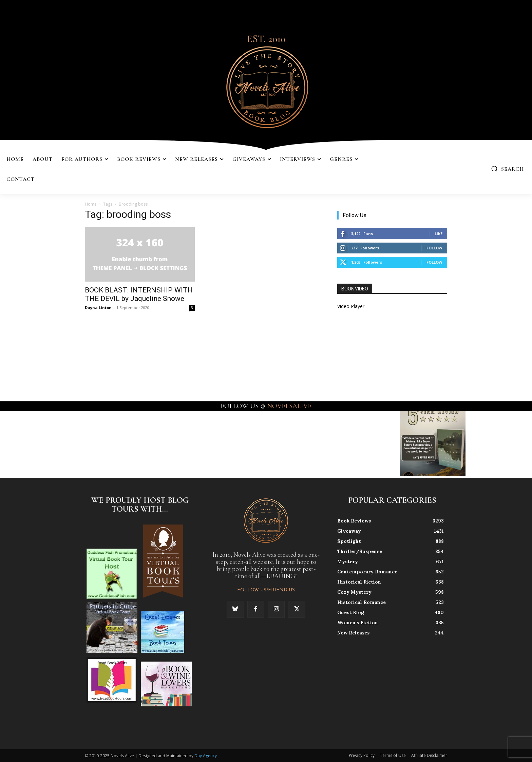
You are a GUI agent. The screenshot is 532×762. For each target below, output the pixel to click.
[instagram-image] (33, 444)
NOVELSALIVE (289, 406)
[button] (507, 169)
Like (439, 234)
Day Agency (206, 756)
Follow (434, 248)
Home (91, 204)
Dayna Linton (98, 308)
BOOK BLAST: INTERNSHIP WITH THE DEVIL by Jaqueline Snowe (139, 294)
